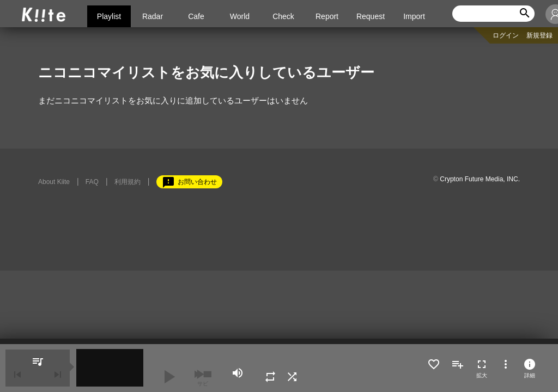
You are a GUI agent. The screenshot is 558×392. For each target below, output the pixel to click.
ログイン (506, 35)
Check (283, 16)
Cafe (196, 16)
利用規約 (128, 182)
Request (371, 16)
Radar (153, 16)
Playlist (109, 16)
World (240, 16)
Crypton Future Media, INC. (480, 179)
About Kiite (54, 182)
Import (414, 16)
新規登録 (539, 35)
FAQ (92, 182)
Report (327, 16)
